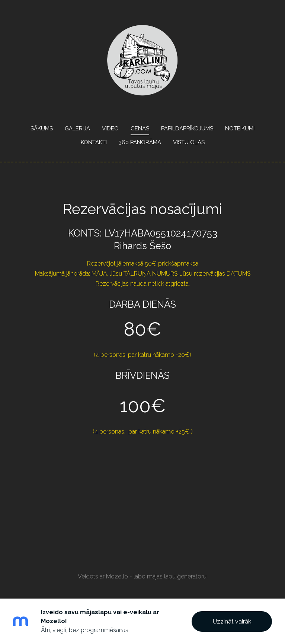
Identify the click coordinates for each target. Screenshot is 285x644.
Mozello (117, 576)
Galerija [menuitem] (77, 129)
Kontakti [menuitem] (94, 142)
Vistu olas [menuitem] (189, 142)
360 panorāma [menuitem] (140, 142)
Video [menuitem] (110, 129)
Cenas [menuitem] (140, 129)
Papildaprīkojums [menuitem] (187, 129)
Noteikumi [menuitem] (240, 129)
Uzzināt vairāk (232, 621)
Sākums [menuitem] (42, 129)
